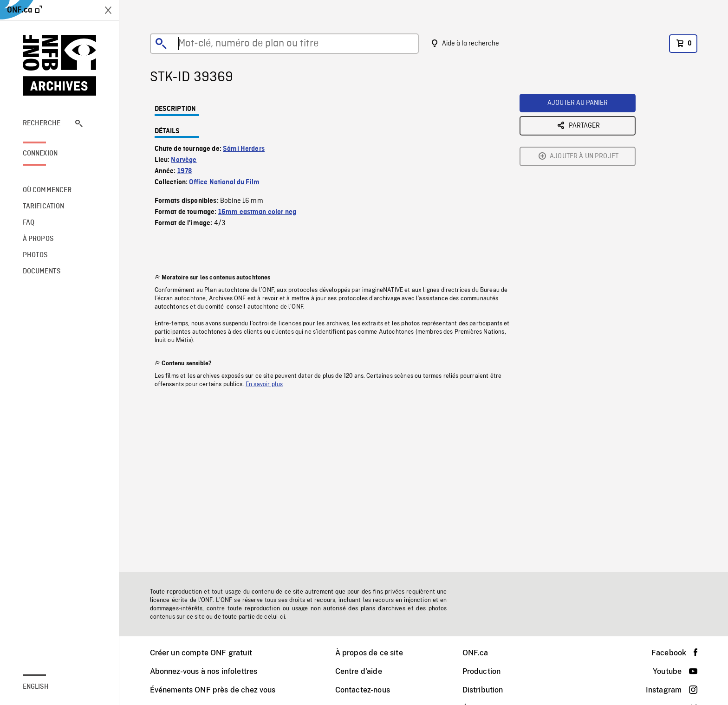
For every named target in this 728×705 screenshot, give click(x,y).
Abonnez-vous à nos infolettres (204, 671)
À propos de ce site (369, 653)
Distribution (483, 690)
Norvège (184, 160)
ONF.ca (475, 653)
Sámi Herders (244, 149)
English (36, 687)
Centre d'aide (359, 671)
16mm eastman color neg (257, 212)
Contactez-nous (363, 690)
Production (482, 671)
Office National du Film (224, 182)
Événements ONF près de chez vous (213, 690)
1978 (185, 171)
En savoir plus (264, 384)
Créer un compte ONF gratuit (201, 653)
